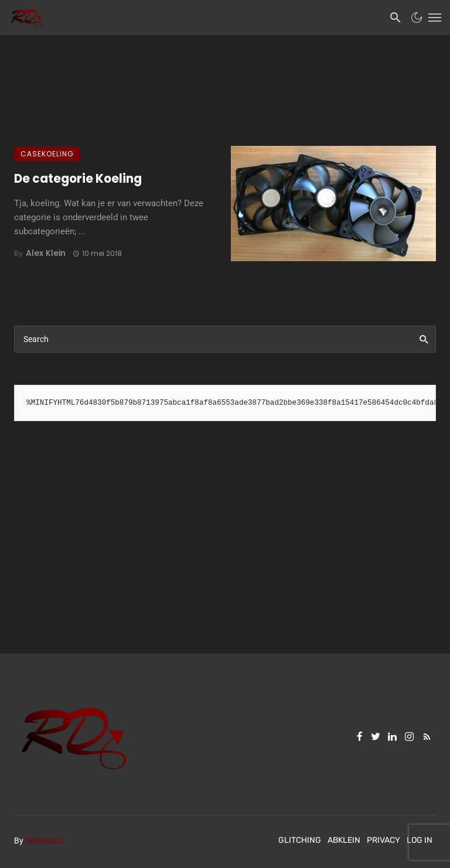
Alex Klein (46, 253)
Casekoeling (47, 154)
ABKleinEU (44, 840)
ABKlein (344, 840)
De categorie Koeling (78, 179)
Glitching (300, 840)
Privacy (383, 840)
